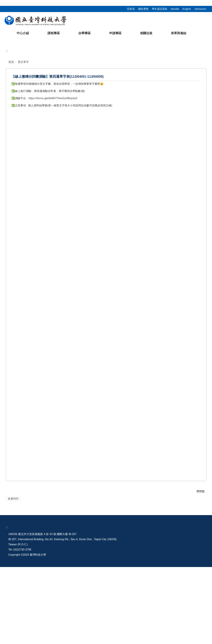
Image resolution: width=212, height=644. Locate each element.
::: (1, 2)
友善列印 (13, 566)
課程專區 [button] (54, 33)
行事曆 (157, 611)
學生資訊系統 (160, 9)
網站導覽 (143, 9)
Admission (200, 9)
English (187, 9)
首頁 (11, 129)
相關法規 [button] (146, 33)
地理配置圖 (133, 611)
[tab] (150, 103)
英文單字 (23, 129)
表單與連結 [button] (179, 33)
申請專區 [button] (115, 33)
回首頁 (131, 9)
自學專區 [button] (84, 33)
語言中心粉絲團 (189, 611)
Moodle (175, 9)
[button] (8, 72)
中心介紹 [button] (23, 33)
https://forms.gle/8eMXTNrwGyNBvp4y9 (53, 165)
